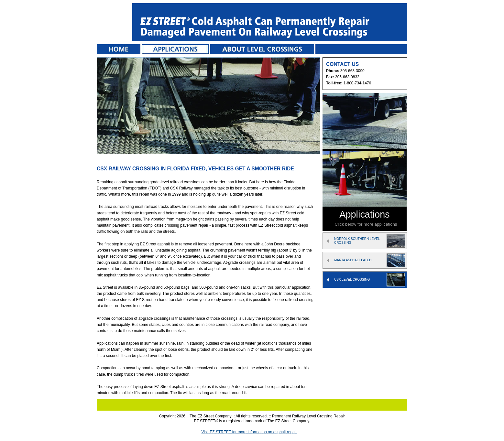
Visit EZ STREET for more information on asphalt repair (249, 432)
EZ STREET (113, 23)
